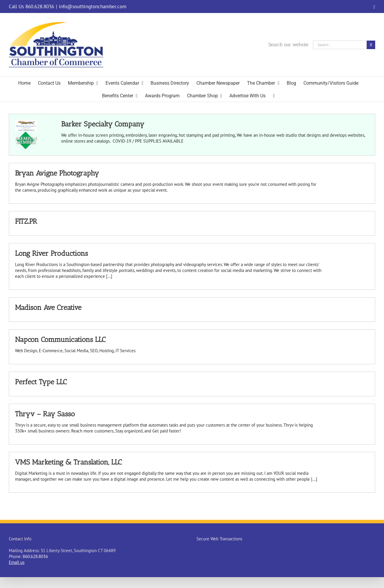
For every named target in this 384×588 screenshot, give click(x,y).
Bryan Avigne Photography (57, 173)
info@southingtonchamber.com (93, 6)
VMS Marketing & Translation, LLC (68, 462)
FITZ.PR (26, 221)
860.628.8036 (35, 556)
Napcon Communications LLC (60, 339)
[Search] (371, 45)
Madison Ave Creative (48, 307)
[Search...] (340, 45)
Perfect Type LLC (41, 382)
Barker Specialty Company (103, 124)
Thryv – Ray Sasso (45, 414)
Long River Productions (51, 253)
